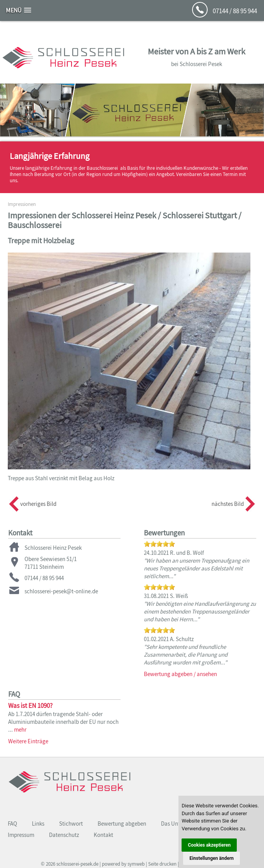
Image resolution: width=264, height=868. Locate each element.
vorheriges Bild (38, 504)
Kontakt (103, 835)
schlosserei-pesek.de (77, 864)
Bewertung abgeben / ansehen (180, 674)
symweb (136, 864)
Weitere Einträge (28, 741)
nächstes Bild (228, 504)
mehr (20, 729)
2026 (51, 864)
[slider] (159, 544)
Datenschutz (64, 835)
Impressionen (22, 204)
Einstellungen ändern (212, 858)
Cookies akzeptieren (209, 845)
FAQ (12, 824)
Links (38, 824)
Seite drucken (162, 864)
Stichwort (71, 824)
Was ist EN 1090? (30, 706)
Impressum (21, 835)
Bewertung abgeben (122, 824)
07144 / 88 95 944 (235, 11)
